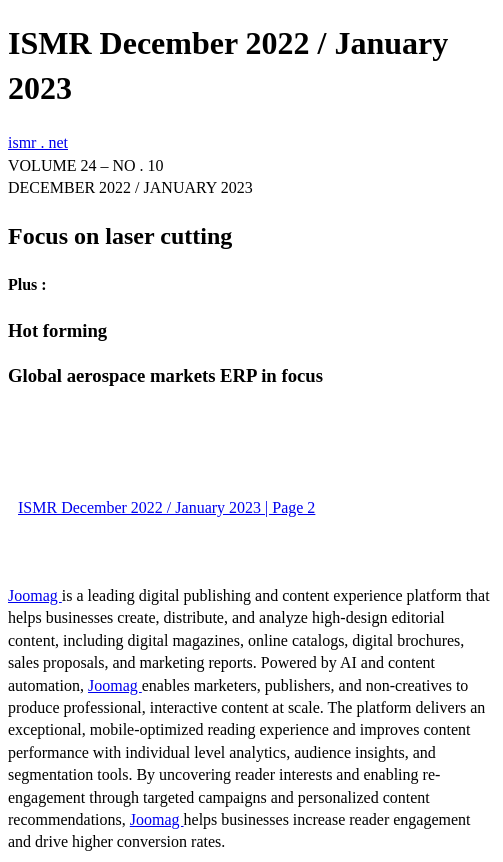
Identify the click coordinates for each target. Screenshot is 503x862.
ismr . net (38, 142)
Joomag (35, 595)
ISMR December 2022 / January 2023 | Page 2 (166, 507)
